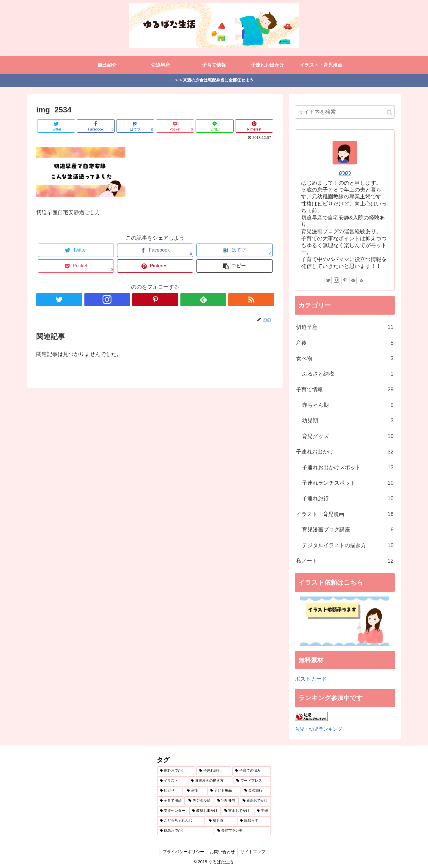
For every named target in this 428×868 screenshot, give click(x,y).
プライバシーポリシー (183, 852)
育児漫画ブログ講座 (348, 530)
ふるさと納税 (348, 374)
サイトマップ (254, 852)
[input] (345, 112)
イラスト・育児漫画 (345, 514)
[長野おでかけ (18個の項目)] (176, 771)
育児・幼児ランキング (319, 729)
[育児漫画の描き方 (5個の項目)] (210, 781)
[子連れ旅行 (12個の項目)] (214, 771)
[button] (390, 113)
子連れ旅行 (348, 498)
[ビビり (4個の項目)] (170, 791)
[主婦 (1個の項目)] (263, 811)
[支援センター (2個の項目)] (173, 811)
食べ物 (345, 358)
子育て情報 (345, 390)
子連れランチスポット (348, 483)
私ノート (345, 561)
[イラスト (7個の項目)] (172, 781)
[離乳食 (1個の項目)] (221, 821)
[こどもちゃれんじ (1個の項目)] (181, 821)
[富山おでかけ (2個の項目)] (237, 811)
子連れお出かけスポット (348, 467)
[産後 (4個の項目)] (195, 791)
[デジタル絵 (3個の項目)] (200, 801)
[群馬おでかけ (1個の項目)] (185, 831)
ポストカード (311, 679)
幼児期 (348, 420)
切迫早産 (345, 327)
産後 (345, 343)
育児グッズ (348, 436)
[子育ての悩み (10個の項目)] (252, 771)
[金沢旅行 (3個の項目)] (256, 791)
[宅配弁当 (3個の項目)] (227, 801)
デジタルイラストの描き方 (348, 545)
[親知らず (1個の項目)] (254, 821)
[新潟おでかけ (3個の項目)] (255, 801)
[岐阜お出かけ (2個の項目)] (205, 811)
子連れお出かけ (345, 452)
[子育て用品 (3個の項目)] (171, 801)
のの (345, 173)
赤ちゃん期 (348, 405)
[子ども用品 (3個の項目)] (224, 791)
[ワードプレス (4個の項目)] (252, 781)
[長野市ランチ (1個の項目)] (243, 831)
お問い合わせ (222, 852)
